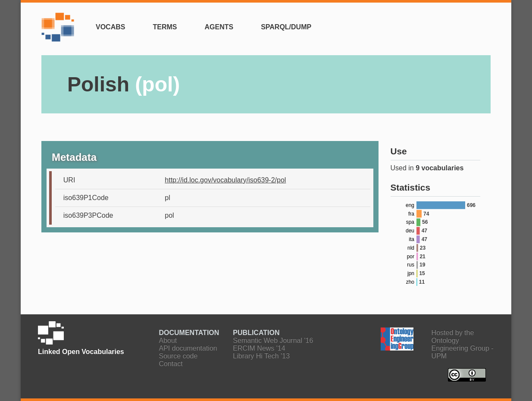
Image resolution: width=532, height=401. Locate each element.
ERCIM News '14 (259, 348)
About (168, 340)
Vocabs (110, 27)
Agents (219, 27)
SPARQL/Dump (286, 27)
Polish (124, 84)
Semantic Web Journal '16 (273, 340)
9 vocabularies (440, 168)
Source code (178, 356)
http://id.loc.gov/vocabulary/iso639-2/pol (225, 180)
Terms (165, 27)
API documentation (188, 348)
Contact (171, 364)
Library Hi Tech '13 (261, 356)
